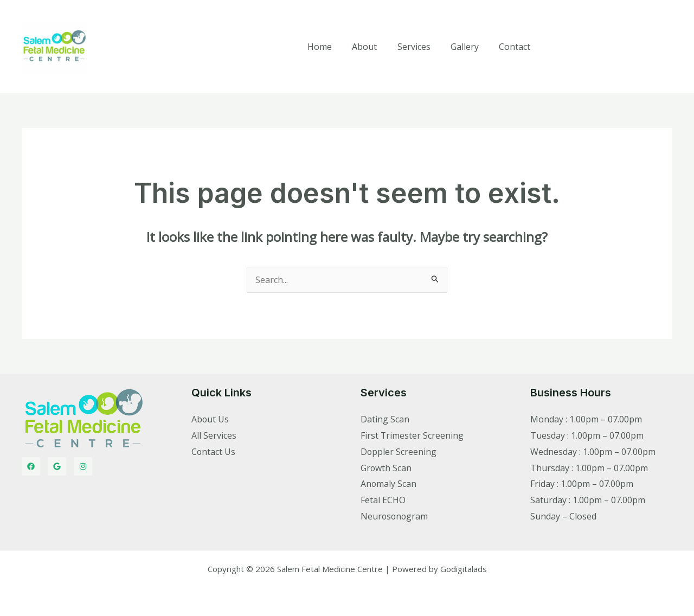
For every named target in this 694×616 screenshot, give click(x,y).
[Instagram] (83, 466)
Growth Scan (386, 468)
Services (421, 47)
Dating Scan (385, 419)
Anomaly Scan (389, 484)
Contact (516, 47)
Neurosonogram (395, 516)
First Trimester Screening (412, 435)
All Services (214, 435)
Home (333, 47)
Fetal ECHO (383, 500)
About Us (210, 419)
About (375, 47)
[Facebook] (31, 466)
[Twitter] (57, 466)
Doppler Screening (399, 452)
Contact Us (214, 452)
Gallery (469, 47)
